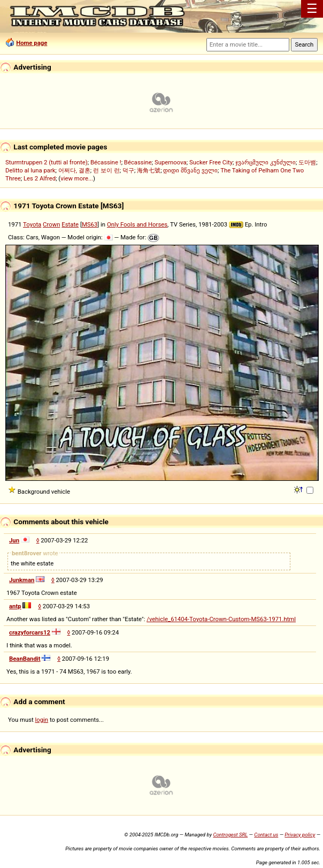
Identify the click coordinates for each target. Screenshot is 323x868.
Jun (14, 540)
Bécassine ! (106, 162)
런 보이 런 (106, 170)
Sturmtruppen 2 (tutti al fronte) (47, 162)
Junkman (22, 580)
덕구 (128, 170)
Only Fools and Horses (137, 224)
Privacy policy (300, 835)
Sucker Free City (211, 162)
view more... (77, 178)
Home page (32, 43)
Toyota (32, 224)
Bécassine (138, 162)
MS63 (90, 224)
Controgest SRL (230, 835)
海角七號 (149, 170)
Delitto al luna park (30, 170)
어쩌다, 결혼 (74, 170)
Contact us (266, 835)
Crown (51, 224)
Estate (70, 224)
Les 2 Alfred (40, 178)
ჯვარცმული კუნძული (266, 162)
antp (15, 606)
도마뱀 (307, 162)
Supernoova (171, 162)
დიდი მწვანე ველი (190, 170)
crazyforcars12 (30, 632)
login (42, 720)
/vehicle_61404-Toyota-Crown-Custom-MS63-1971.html (221, 619)
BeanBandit (25, 659)
